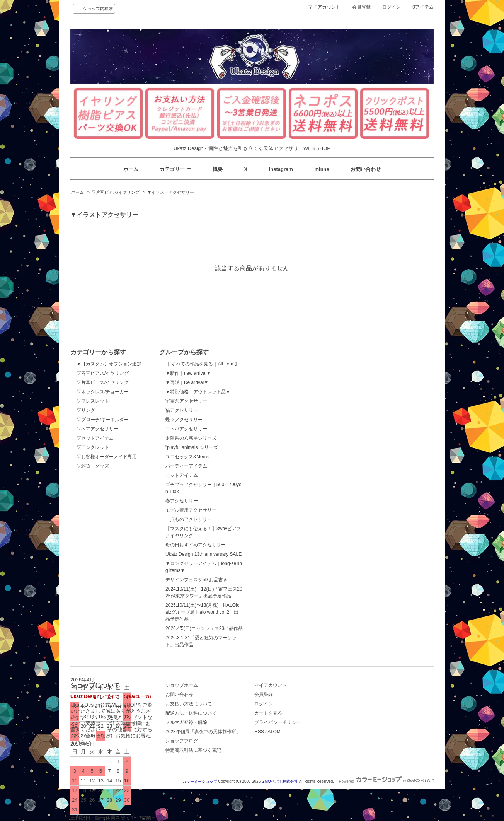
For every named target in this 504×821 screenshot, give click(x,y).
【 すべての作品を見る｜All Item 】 (202, 364)
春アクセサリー (182, 501)
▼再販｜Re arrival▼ (187, 382)
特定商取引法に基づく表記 (193, 750)
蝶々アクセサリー (184, 420)
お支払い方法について (189, 704)
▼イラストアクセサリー (171, 192)
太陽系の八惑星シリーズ (191, 438)
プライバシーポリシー (278, 722)
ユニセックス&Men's (187, 457)
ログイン (392, 7)
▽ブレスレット (93, 401)
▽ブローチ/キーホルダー (103, 420)
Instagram (281, 169)
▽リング (86, 410)
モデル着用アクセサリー (191, 510)
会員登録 (361, 7)
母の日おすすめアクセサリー (196, 545)
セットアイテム (182, 475)
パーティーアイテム (186, 466)
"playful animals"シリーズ (192, 447)
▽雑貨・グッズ (93, 466)
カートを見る (268, 713)
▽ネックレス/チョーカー (103, 392)
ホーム (131, 169)
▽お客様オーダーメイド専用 (107, 457)
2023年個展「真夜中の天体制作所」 (203, 732)
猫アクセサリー (182, 410)
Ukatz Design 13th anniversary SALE (203, 554)
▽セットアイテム (95, 438)
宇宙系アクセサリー (186, 401)
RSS (259, 732)
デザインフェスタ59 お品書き (197, 580)
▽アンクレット (93, 447)
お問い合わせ (366, 169)
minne (322, 169)
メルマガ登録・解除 (186, 722)
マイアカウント (324, 7)
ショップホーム (182, 685)
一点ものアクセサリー (189, 519)
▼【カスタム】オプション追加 (109, 364)
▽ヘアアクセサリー (97, 429)
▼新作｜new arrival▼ (188, 373)
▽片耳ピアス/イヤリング (116, 192)
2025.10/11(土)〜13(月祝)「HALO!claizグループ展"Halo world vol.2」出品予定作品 (203, 612)
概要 (218, 169)
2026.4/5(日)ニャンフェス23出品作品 (204, 628)
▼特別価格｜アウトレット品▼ (198, 392)
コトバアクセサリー (186, 429)
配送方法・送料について (191, 713)
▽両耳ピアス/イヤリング (103, 373)
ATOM (274, 732)
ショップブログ (182, 741)
